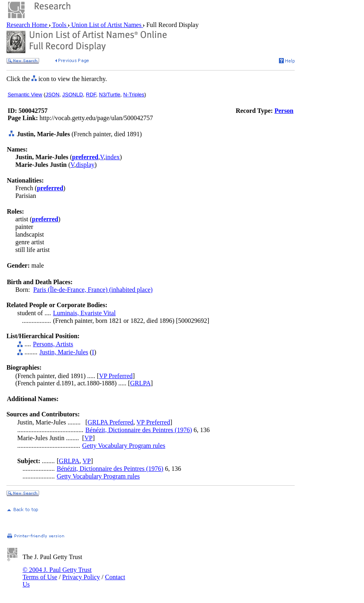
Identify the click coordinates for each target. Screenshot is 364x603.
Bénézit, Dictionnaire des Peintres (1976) (139, 430)
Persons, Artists (53, 344)
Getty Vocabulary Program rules (124, 446)
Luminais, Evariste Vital (84, 313)
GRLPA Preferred (110, 422)
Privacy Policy (81, 577)
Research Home (28, 25)
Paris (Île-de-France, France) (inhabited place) (93, 290)
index (112, 157)
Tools (59, 25)
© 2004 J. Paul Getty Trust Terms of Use (57, 573)
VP (88, 438)
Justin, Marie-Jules (64, 352)
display (85, 165)
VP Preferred (116, 376)
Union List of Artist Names (106, 25)
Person (284, 111)
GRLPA (140, 383)
